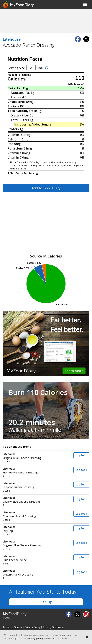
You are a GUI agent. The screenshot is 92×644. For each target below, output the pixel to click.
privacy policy (35, 639)
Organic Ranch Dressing (32, 573)
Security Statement (53, 627)
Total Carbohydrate (22, 111)
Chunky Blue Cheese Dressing (32, 500)
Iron (11, 144)
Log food (81, 455)
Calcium (14, 139)
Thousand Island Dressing (32, 514)
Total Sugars (20, 120)
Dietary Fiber (20, 115)
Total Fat (15, 88)
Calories (17, 79)
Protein (13, 129)
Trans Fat (17, 97)
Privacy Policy (33, 627)
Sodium (13, 106)
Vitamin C (15, 157)
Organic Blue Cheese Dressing (32, 543)
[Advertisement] (46, 21)
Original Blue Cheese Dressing (32, 456)
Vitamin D (15, 135)
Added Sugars (41, 124)
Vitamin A (15, 153)
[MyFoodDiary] (19, 5)
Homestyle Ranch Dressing (32, 471)
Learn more (74, 371)
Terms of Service (13, 627)
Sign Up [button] (46, 602)
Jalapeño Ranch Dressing (32, 485)
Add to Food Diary (46, 188)
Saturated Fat (20, 93)
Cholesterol (16, 102)
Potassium (15, 148)
